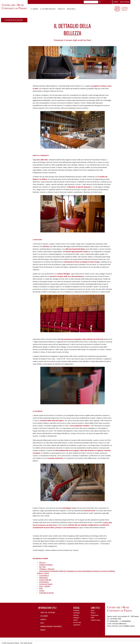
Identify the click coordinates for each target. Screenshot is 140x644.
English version (125, 2)
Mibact (93, 613)
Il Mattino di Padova (46, 565)
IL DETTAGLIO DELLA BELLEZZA (14, 20)
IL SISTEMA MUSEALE (48, 9)
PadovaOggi (43, 578)
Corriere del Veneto (46, 584)
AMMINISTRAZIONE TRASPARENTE (51, 627)
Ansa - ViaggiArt (45, 586)
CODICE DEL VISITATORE (48, 613)
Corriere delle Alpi (45, 580)
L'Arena (42, 591)
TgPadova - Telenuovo (47, 569)
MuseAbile (71, 9)
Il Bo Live (42, 563)
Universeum (95, 615)
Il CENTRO (34, 9)
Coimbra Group (95, 620)
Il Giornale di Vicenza (46, 593)
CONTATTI (43, 620)
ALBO (42, 623)
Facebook (76, 610)
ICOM (92, 618)
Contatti (116, 2)
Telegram (76, 618)
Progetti (61, 9)
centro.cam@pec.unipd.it (127, 626)
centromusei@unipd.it (119, 624)
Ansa (41, 588)
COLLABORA (44, 616)
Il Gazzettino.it (44, 575)
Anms (93, 610)
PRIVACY (43, 630)
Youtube (76, 615)
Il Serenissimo (44, 582)
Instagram (77, 613)
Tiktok (75, 620)
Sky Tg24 (42, 567)
